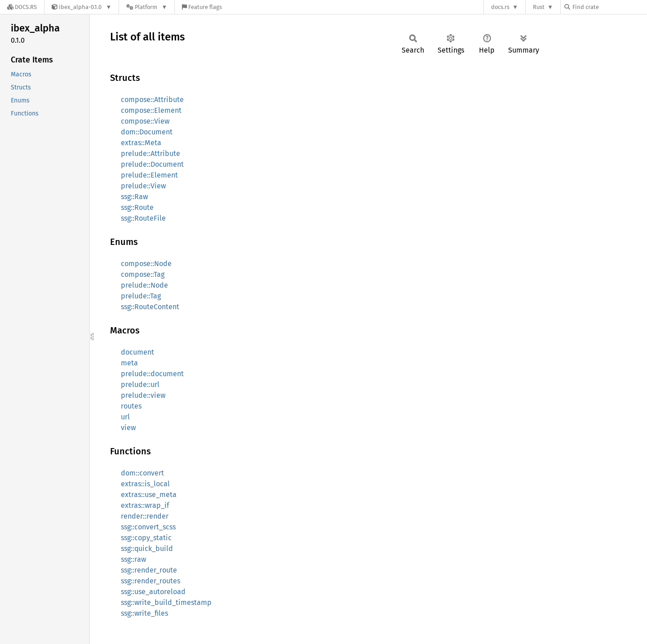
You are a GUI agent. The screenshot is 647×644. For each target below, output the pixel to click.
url (125, 417)
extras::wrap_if (145, 505)
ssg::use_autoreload (153, 592)
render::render (145, 516)
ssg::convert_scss (148, 527)
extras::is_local (145, 484)
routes (131, 406)
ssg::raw (133, 559)
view (128, 428)
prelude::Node (144, 285)
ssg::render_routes (151, 581)
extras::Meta (141, 143)
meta (129, 363)
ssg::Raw (134, 197)
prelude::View (143, 186)
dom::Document (147, 132)
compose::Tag (143, 274)
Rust (539, 7)
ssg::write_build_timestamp (166, 602)
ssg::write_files (144, 613)
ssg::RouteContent (150, 307)
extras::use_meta (149, 495)
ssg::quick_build (147, 549)
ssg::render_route (149, 570)
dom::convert (142, 473)
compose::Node (146, 264)
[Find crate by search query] (609, 7)
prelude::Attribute (151, 153)
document (137, 352)
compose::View (145, 121)
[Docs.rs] (22, 7)
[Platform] (147, 7)
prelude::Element (149, 175)
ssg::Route (137, 207)
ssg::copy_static (146, 538)
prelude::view (143, 395)
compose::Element (151, 110)
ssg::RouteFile (143, 218)
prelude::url (140, 384)
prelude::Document (152, 164)
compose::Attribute (152, 100)
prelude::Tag (141, 296)
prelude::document (152, 374)
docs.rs (500, 7)
